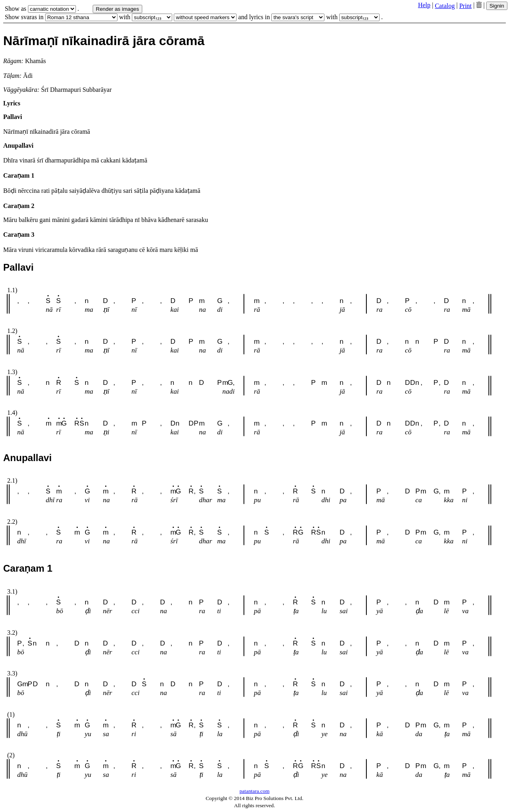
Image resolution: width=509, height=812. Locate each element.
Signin (497, 6)
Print (465, 6)
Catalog (445, 6)
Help (424, 5)
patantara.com (254, 791)
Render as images (117, 9)
